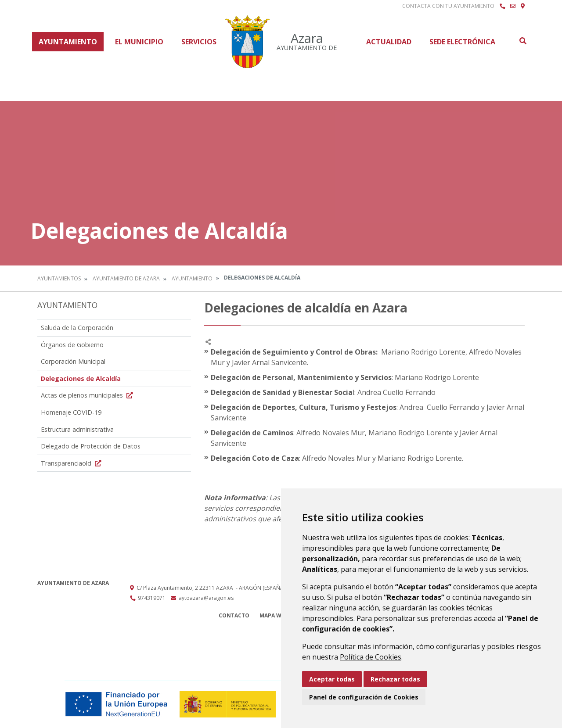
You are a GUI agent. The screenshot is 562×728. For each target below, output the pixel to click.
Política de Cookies (371, 657)
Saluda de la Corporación (77, 328)
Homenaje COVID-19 (71, 412)
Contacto (234, 615)
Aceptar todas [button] (332, 679)
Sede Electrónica (462, 42)
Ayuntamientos (59, 278)
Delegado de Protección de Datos (91, 446)
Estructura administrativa (77, 429)
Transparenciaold (72, 463)
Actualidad (389, 42)
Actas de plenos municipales (88, 395)
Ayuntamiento (68, 42)
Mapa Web (274, 615)
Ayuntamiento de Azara (126, 278)
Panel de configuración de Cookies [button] (364, 697)
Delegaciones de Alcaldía (81, 378)
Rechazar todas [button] (395, 679)
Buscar (522, 41)
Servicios (199, 42)
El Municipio (139, 42)
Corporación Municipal (73, 361)
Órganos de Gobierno (72, 345)
